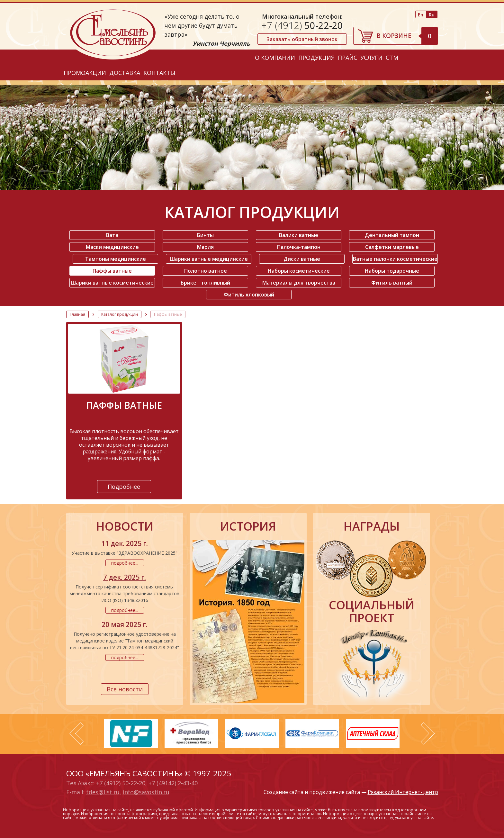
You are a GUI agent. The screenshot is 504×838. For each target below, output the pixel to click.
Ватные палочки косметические (395, 259)
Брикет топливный (205, 283)
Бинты (205, 235)
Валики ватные (299, 235)
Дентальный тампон (392, 235)
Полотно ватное (206, 271)
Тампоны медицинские (116, 259)
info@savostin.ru (146, 792)
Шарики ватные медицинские (209, 259)
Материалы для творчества (299, 283)
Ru (432, 15)
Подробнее (124, 487)
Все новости (125, 689)
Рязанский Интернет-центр (403, 792)
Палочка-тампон (299, 247)
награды (372, 526)
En (421, 15)
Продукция (316, 58)
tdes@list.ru (103, 792)
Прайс (347, 58)
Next (428, 733)
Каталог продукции (120, 314)
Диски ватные (302, 259)
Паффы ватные (112, 271)
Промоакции (85, 73)
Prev (76, 733)
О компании (275, 58)
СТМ (392, 58)
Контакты (159, 73)
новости (125, 526)
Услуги (371, 58)
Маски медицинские (112, 247)
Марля (205, 247)
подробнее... (125, 563)
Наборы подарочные (392, 271)
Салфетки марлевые (392, 247)
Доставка (125, 73)
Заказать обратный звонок (302, 39)
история (248, 526)
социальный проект (372, 612)
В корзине (407, 36)
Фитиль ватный (392, 283)
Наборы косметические (299, 271)
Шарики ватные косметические (112, 283)
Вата (112, 235)
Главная (77, 314)
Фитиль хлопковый (249, 295)
